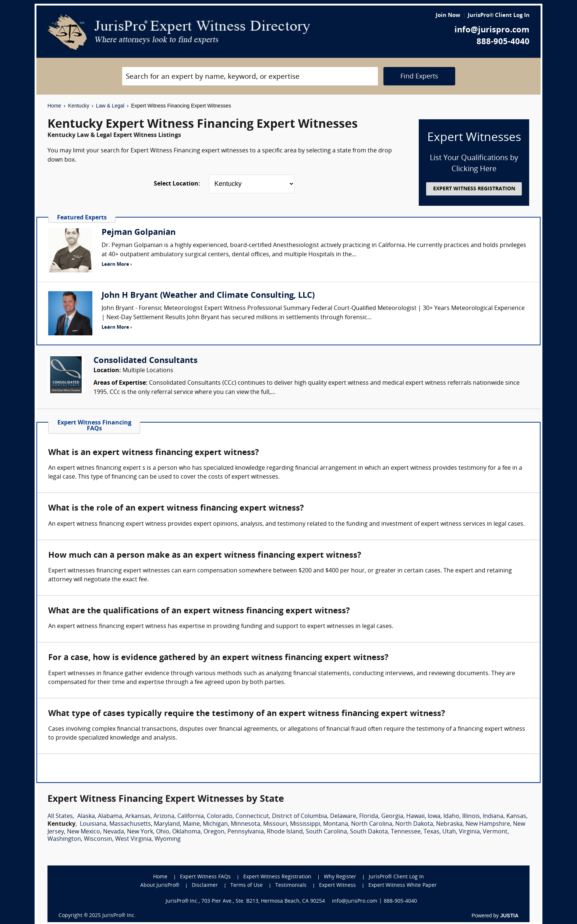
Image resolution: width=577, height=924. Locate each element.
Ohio (163, 832)
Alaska (86, 817)
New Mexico (84, 832)
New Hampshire (488, 824)
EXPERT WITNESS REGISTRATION (474, 189)
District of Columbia (300, 817)
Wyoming (168, 839)
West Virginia (133, 839)
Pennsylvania (246, 832)
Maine (191, 824)
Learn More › (117, 264)
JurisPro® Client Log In (499, 16)
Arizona (164, 817)
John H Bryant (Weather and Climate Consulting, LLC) (208, 296)
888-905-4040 (503, 42)
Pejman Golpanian (139, 233)
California (191, 817)
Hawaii (415, 817)
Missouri (275, 824)
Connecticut (252, 817)
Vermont (495, 832)
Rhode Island (285, 832)
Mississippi (305, 824)
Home (54, 106)
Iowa (434, 817)
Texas (431, 832)
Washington (64, 839)
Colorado (220, 817)
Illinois (471, 817)
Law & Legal (110, 106)
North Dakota (414, 824)
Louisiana (93, 824)
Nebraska (449, 824)
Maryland (167, 824)
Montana (336, 824)
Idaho (451, 817)
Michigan (215, 824)
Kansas (516, 817)
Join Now (448, 16)
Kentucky (79, 106)
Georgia (392, 817)
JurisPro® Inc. (119, 916)
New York (140, 832)
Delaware (343, 817)
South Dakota (369, 832)
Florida (369, 817)
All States (60, 817)
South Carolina (326, 832)
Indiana (493, 817)
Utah (449, 832)
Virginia (469, 832)
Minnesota (245, 824)
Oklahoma (186, 832)
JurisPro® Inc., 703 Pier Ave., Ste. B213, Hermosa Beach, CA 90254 (245, 901)
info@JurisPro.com (355, 901)
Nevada (114, 832)
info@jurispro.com (492, 30)
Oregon (214, 832)
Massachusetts (130, 824)
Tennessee (406, 832)
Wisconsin (98, 839)
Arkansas (138, 817)
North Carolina (372, 824)
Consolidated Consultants (146, 361)
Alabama (110, 817)
